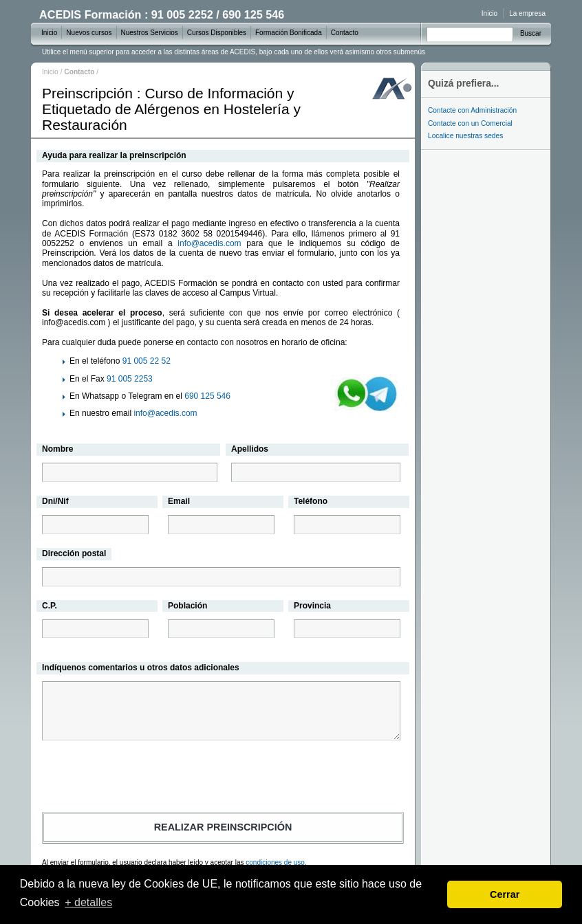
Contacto (345, 33)
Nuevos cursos (89, 33)
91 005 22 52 (147, 361)
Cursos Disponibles (217, 33)
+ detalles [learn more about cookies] (88, 902)
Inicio (50, 72)
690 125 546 (207, 396)
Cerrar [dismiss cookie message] (505, 894)
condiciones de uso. (276, 862)
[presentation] (223, 778)
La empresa (527, 13)
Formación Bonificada (289, 33)
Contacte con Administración (472, 110)
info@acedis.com (209, 243)
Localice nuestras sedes (465, 136)
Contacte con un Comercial (470, 123)
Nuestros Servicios (150, 33)
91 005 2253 (130, 379)
